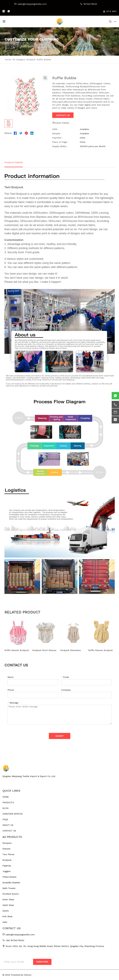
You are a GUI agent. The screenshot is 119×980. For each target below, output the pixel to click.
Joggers (7, 871)
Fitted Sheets (9, 877)
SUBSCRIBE (42, 962)
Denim (6, 911)
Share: (8, 133)
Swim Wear (8, 899)
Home (8, 59)
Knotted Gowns (11, 894)
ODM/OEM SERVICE (13, 814)
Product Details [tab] (14, 162)
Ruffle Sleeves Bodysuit (17, 650)
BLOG (5, 808)
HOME (6, 797)
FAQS (5, 819)
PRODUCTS (8, 802)
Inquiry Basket (61, 123)
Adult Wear (8, 905)
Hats (5, 922)
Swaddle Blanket (11, 883)
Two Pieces (8, 854)
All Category (19, 59)
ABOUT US (8, 825)
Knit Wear (8, 916)
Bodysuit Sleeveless (71, 650)
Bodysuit (31, 59)
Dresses (6, 849)
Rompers (7, 843)
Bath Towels (9, 888)
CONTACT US (9, 831)
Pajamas (7, 866)
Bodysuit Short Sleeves (44, 650)
